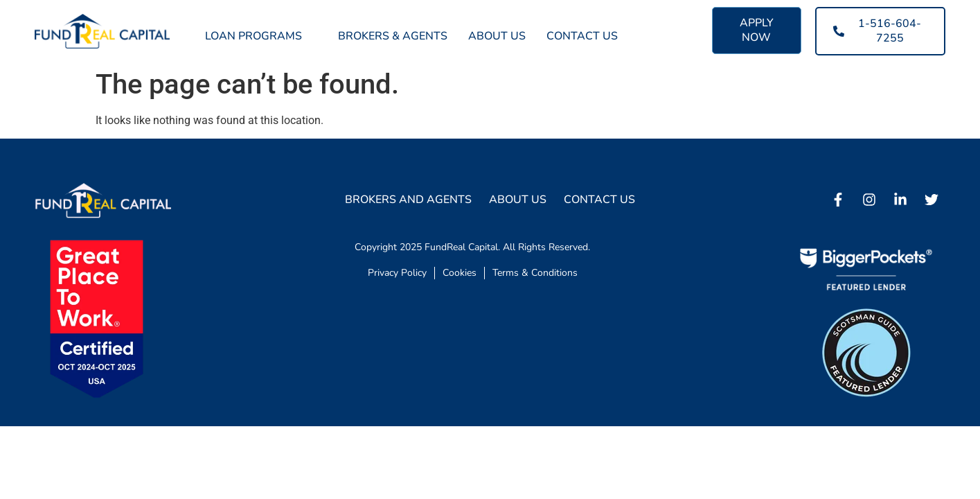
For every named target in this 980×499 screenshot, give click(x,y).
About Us (497, 36)
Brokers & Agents (393, 36)
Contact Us (582, 36)
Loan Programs (261, 36)
